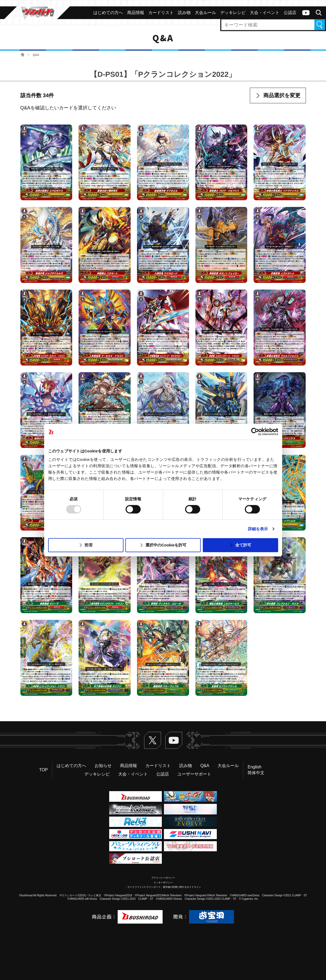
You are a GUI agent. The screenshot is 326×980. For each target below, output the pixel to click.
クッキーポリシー (163, 883)
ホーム (23, 55)
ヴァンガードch (306, 13)
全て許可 (243, 545)
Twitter (153, 740)
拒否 (89, 545)
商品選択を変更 (282, 95)
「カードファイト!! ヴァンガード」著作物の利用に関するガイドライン (163, 887)
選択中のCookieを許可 (166, 545)
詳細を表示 (258, 529)
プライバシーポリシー (163, 878)
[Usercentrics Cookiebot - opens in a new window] (255, 432)
